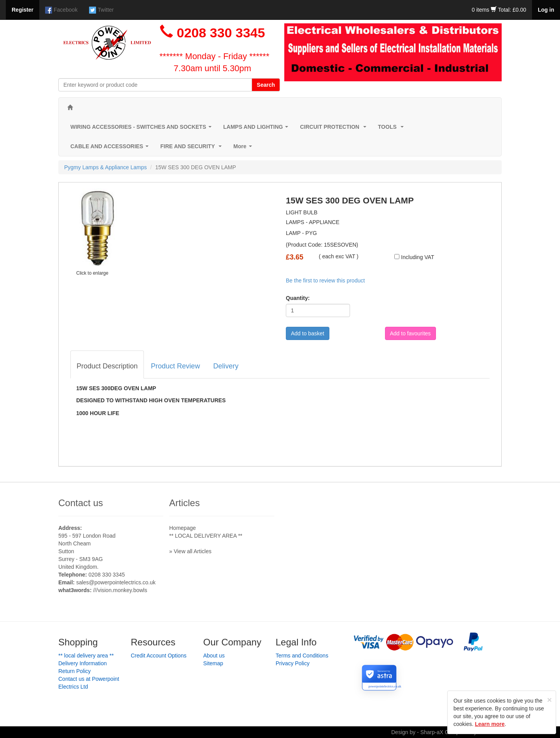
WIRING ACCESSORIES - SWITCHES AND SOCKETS (143, 129)
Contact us (81, 503)
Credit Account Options (158, 656)
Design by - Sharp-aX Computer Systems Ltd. (446, 732)
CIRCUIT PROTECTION (334, 129)
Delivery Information (83, 663)
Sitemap (213, 663)
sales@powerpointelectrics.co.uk (116, 582)
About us (214, 656)
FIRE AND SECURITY (192, 148)
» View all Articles (190, 551)
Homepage (183, 528)
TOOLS (392, 129)
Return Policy (74, 671)
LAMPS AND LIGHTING (257, 129)
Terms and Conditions (302, 656)
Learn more (490, 724)
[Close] (549, 700)
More (244, 148)
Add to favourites (410, 333)
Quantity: (298, 298)
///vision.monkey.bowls (120, 590)
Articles (185, 503)
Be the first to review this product (325, 280)
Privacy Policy (293, 663)
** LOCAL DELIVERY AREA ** (206, 536)
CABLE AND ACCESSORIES (111, 148)
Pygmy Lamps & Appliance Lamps (105, 167)
